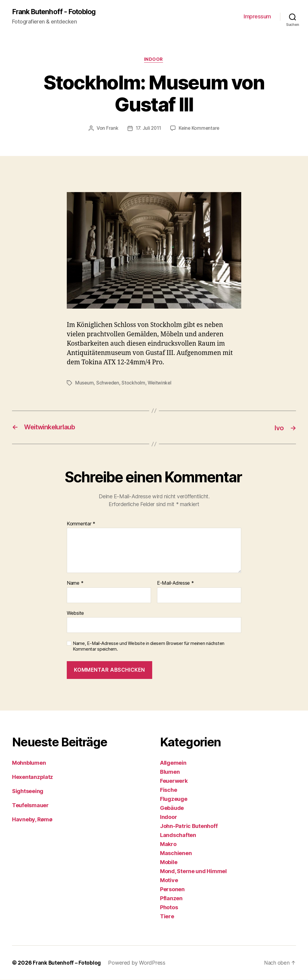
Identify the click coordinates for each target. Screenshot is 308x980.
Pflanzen (171, 899)
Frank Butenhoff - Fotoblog (56, 12)
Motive (169, 880)
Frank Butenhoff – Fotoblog (67, 963)
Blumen (170, 772)
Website (75, 614)
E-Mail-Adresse (176, 584)
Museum (85, 384)
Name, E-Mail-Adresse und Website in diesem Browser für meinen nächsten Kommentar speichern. (149, 647)
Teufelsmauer (30, 806)
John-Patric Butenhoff (189, 826)
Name (75, 584)
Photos (169, 908)
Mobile (169, 862)
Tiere (167, 917)
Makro (168, 844)
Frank (111, 129)
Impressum (257, 17)
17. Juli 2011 (148, 129)
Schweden (108, 384)
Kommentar (81, 524)
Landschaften (178, 835)
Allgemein (173, 763)
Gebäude (172, 808)
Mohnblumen (29, 763)
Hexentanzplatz (32, 777)
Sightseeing (28, 791)
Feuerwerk (174, 781)
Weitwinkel (161, 384)
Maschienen (176, 853)
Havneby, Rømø (32, 820)
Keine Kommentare (199, 129)
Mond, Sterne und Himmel (193, 871)
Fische (168, 790)
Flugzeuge (174, 799)
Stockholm (134, 384)
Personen (172, 890)
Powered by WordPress (138, 963)
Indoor (154, 60)
